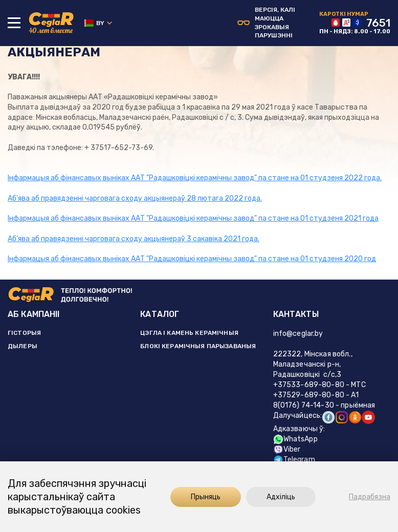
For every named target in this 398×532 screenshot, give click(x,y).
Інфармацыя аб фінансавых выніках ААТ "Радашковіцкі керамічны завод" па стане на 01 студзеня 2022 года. (195, 178)
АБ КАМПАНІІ (34, 314)
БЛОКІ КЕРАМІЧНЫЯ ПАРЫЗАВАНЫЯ (198, 346)
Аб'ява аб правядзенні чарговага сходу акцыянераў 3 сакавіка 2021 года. (134, 239)
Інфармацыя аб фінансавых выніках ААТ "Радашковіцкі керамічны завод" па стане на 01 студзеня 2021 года (193, 218)
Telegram (294, 460)
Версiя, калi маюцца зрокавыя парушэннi (266, 23)
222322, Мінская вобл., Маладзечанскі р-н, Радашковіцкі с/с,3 (313, 364)
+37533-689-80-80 (309, 385)
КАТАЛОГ (160, 314)
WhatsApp (295, 439)
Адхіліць (281, 497)
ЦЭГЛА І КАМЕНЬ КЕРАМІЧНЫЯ (189, 333)
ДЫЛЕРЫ (23, 346)
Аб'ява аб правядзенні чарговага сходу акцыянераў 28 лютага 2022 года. (135, 198)
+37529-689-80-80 (309, 395)
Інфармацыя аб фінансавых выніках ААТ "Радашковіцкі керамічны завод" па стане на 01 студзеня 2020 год (192, 259)
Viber (287, 449)
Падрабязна (370, 497)
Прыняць (206, 497)
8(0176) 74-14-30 (304, 405)
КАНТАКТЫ (296, 314)
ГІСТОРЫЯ (24, 333)
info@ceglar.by (298, 334)
